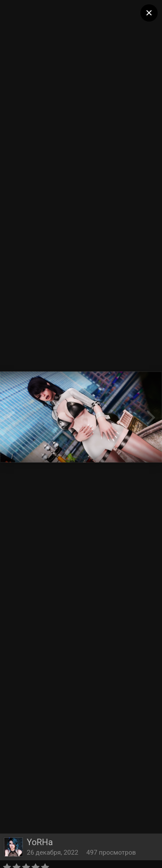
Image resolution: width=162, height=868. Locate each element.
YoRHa (40, 842)
